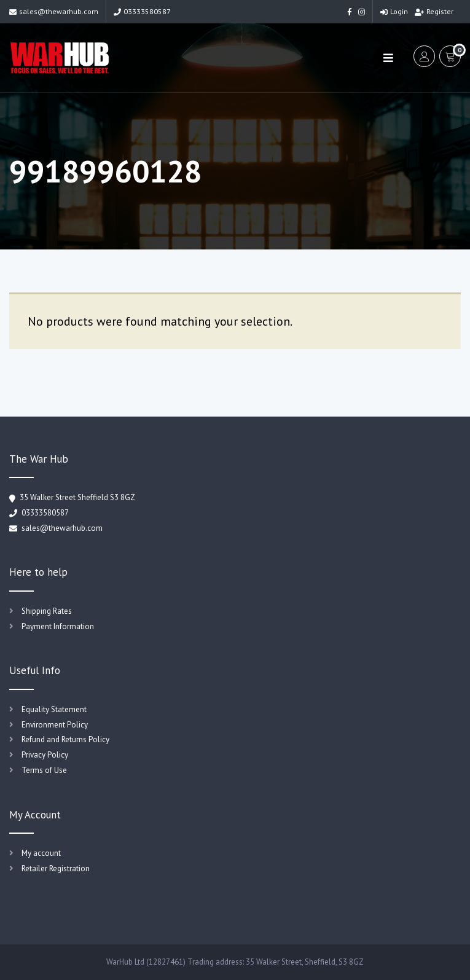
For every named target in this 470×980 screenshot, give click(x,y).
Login (394, 11)
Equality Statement (54, 709)
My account (41, 853)
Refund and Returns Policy (65, 739)
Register (434, 11)
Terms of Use (44, 770)
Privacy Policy (45, 755)
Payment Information (58, 626)
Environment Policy (55, 725)
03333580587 (142, 11)
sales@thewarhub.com (54, 11)
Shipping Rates (47, 611)
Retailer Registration (56, 868)
